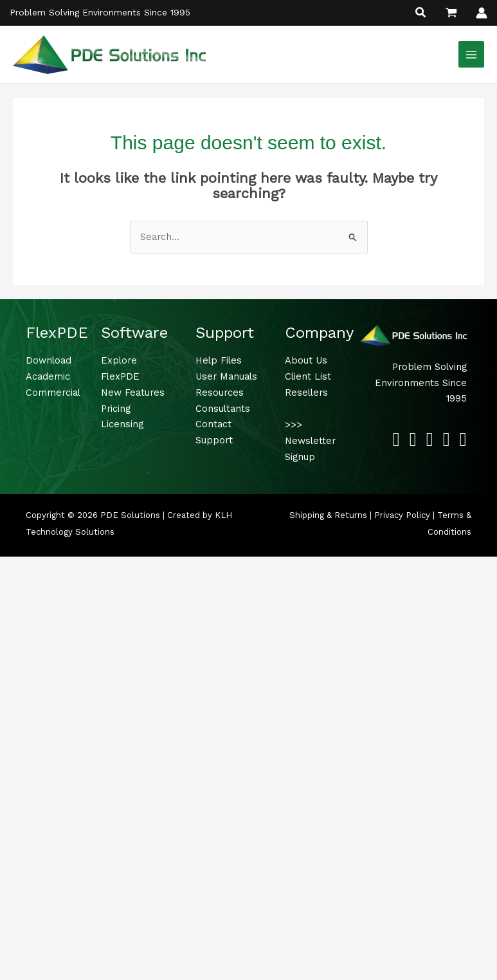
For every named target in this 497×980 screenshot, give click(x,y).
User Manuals (226, 376)
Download (49, 360)
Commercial (53, 393)
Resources (220, 393)
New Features (133, 393)
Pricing (116, 409)
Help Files (219, 360)
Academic (48, 376)
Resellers (306, 393)
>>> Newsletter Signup (310, 441)
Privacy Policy (402, 515)
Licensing (122, 424)
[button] (421, 14)
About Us (306, 360)
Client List (308, 376)
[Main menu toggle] (471, 54)
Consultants (223, 409)
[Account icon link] (482, 13)
